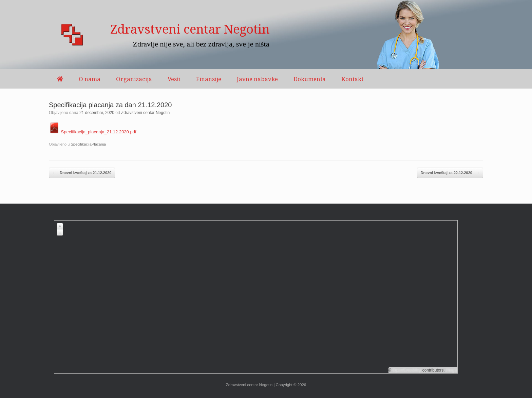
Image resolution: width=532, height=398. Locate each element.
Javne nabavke (257, 79)
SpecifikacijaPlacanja (88, 144)
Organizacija (134, 79)
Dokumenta (310, 79)
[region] (266, 35)
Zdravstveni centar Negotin (145, 113)
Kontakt (352, 79)
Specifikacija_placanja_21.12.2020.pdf (93, 132)
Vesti (174, 79)
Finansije (209, 79)
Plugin (451, 370)
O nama (90, 79)
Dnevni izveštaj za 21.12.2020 (82, 173)
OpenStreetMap (407, 370)
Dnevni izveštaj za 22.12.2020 (450, 173)
